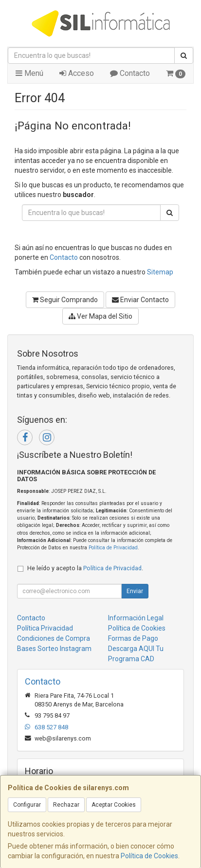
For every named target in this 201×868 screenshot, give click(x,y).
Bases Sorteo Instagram (54, 649)
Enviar (135, 591)
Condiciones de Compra (54, 638)
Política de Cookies (149, 856)
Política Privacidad (45, 628)
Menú (29, 73)
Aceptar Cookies (114, 805)
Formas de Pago (133, 638)
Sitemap (160, 272)
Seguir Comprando (65, 300)
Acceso (77, 73)
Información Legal (136, 618)
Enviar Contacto (140, 300)
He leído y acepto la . (85, 568)
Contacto (130, 73)
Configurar (27, 805)
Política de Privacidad (113, 548)
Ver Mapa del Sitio (100, 316)
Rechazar (66, 805)
